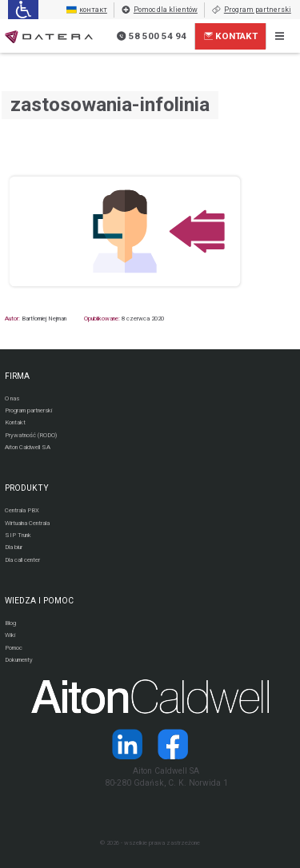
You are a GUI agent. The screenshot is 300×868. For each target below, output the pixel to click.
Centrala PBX (22, 510)
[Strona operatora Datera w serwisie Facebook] (173, 744)
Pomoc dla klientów (159, 10)
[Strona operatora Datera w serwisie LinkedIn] (127, 744)
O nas (12, 398)
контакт (87, 10)
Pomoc (14, 648)
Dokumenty (19, 660)
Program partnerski (251, 10)
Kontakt (231, 36)
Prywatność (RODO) (31, 435)
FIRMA (17, 376)
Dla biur (14, 547)
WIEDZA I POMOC (39, 601)
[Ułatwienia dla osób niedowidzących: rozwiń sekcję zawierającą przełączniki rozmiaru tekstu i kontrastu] (23, 10)
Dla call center (22, 560)
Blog (10, 623)
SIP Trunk (18, 535)
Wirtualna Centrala (27, 523)
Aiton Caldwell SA (28, 447)
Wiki (10, 635)
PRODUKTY (27, 488)
